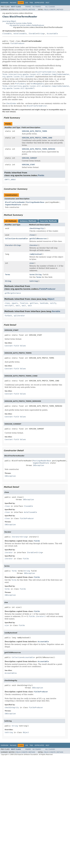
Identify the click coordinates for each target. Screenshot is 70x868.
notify (53, 303)
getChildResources (38, 239)
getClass (34, 303)
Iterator (9, 245)
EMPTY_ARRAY (10, 180)
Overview (5, 3)
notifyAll (9, 306)
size (31, 263)
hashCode (44, 303)
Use (27, 3)
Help (47, 3)
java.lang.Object (9, 21)
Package (13, 3)
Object (51, 299)
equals (15, 303)
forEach (8, 316)
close (32, 235)
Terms (8, 275)
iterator (33, 245)
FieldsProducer (17, 43)
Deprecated (39, 3)
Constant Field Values (15, 346)
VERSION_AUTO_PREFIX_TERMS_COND (37, 138)
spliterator (19, 316)
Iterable (33, 34)
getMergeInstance (13, 293)
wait (18, 306)
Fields (41, 175)
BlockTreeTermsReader (15, 202)
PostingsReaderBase (35, 202)
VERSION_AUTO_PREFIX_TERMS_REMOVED (39, 149)
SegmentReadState (13, 205)
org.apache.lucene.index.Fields (19, 23)
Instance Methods (28, 221)
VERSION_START (28, 165)
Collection (10, 239)
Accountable (52, 34)
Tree (31, 3)
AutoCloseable (20, 34)
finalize (24, 303)
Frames (28, 7)
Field (18, 10)
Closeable (7, 34)
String (41, 34)
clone (7, 303)
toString (33, 281)
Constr (24, 10)
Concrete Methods (48, 221)
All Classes (50, 7)
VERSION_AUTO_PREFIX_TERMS (35, 131)
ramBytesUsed (35, 254)
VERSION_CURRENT (29, 158)
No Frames (37, 7)
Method (32, 10)
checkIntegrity (36, 228)
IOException (38, 465)
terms (32, 275)
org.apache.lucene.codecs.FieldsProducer (27, 25)
